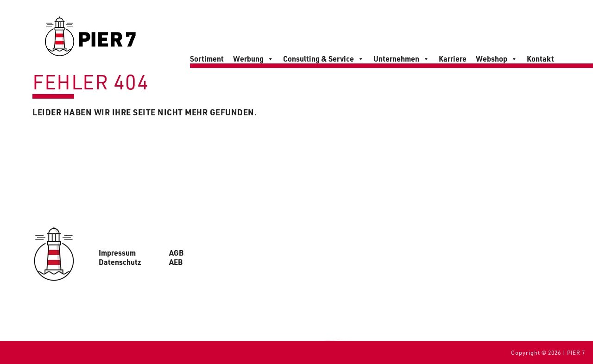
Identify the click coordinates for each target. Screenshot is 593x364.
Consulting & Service (324, 59)
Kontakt (540, 59)
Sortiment (207, 59)
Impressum (117, 253)
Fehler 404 (91, 81)
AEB (176, 262)
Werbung (253, 59)
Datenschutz (120, 262)
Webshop (497, 59)
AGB (176, 253)
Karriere (453, 59)
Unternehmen (401, 59)
